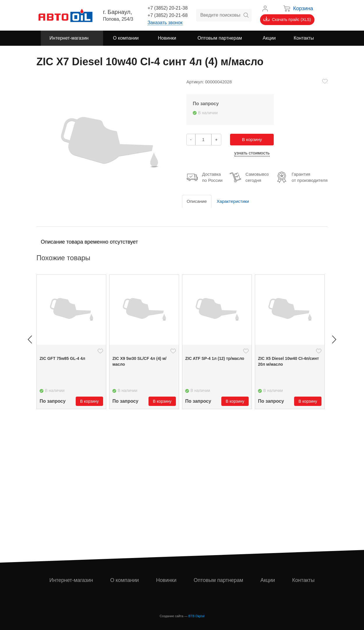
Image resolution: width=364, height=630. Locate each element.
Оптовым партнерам (219, 580)
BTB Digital (196, 616)
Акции (268, 580)
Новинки (166, 580)
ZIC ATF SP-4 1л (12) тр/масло (215, 358)
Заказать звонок (165, 23)
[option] (71, 342)
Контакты (303, 580)
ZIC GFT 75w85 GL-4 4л (62, 358)
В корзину (252, 139)
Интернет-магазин (71, 580)
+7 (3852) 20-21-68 (168, 15)
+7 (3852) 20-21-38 (168, 8)
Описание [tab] (197, 201)
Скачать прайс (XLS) (287, 19)
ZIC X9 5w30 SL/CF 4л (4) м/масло (139, 361)
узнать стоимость (252, 153)
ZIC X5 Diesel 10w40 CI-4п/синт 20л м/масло (288, 361)
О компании (124, 580)
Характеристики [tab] (233, 201)
